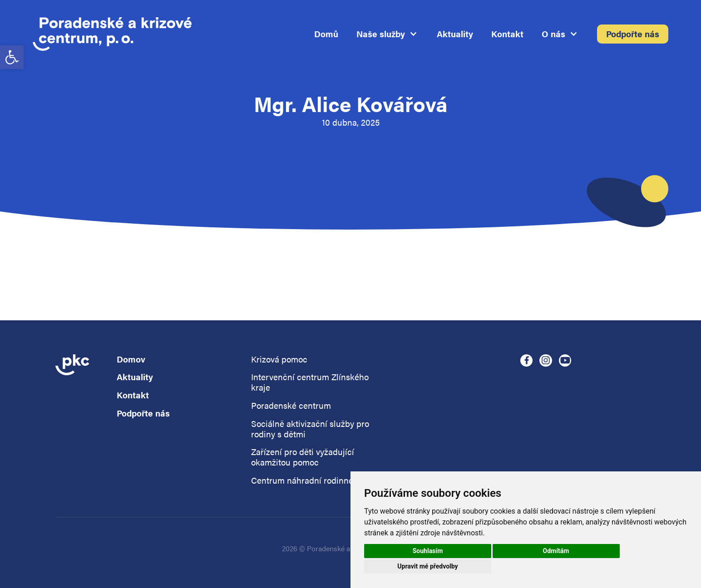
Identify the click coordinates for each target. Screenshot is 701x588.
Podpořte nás (633, 34)
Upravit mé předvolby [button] (427, 566)
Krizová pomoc (279, 360)
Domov (131, 360)
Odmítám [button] (556, 551)
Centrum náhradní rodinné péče (313, 481)
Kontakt (507, 34)
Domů (326, 34)
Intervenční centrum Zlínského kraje (310, 382)
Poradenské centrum (291, 406)
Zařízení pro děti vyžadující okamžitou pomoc (303, 457)
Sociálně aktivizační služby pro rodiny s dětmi (310, 429)
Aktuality (455, 34)
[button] (12, 57)
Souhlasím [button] (428, 551)
